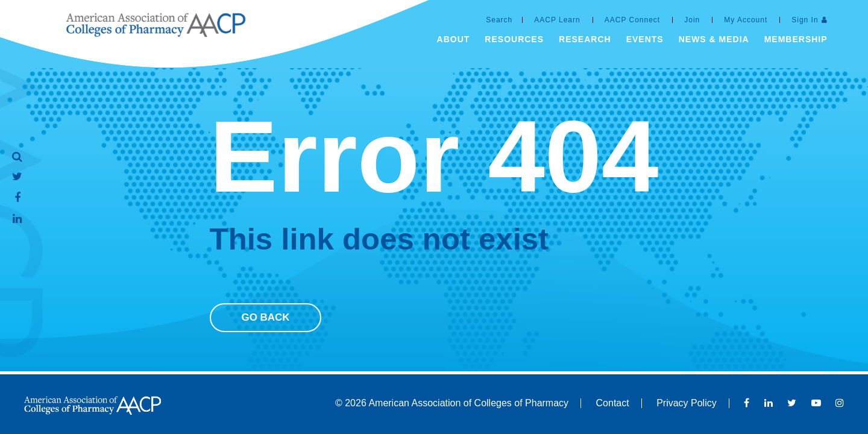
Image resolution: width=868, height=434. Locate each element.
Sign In (805, 20)
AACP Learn (557, 20)
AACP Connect (633, 20)
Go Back (265, 317)
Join (692, 20)
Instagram (840, 403)
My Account (746, 20)
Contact (613, 403)
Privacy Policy (687, 403)
